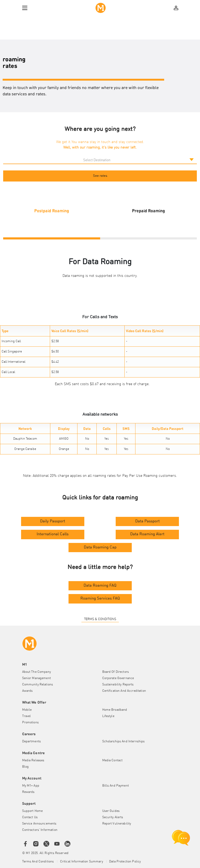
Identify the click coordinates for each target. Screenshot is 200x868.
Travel (27, 716)
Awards (28, 691)
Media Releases (33, 761)
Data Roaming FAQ (100, 586)
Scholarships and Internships (124, 742)
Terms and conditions (38, 862)
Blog (26, 767)
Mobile (27, 710)
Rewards (28, 792)
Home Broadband (115, 710)
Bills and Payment (116, 786)
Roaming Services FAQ (100, 599)
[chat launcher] (181, 838)
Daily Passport (53, 521)
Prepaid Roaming (148, 210)
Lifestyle (108, 716)
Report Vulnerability (117, 824)
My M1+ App (31, 786)
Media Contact (113, 761)
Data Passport (147, 521)
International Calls (53, 534)
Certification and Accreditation (124, 691)
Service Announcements (39, 824)
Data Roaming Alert (147, 534)
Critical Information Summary (82, 862)
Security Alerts (113, 817)
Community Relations (38, 685)
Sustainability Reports (118, 685)
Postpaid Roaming (52, 210)
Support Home (33, 811)
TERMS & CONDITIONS (100, 619)
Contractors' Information (40, 830)
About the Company (36, 672)
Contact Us (30, 817)
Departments (32, 742)
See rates (100, 176)
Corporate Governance (118, 678)
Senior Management (36, 678)
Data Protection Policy (125, 862)
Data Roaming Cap (100, 548)
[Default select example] (100, 160)
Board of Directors (116, 672)
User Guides (111, 811)
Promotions (30, 723)
